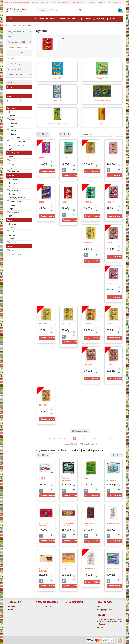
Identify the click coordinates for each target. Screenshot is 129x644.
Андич (13, 130)
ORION (42, 479)
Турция (12, 116)
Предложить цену (48, 171)
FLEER (12, 157)
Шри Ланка (14, 212)
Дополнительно (76, 602)
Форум (42, 2)
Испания (13, 112)
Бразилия (13, 183)
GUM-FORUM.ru (51, 2)
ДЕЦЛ (12, 231)
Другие (14, 134)
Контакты (108, 19)
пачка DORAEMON (111, 480)
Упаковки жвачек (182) (20, 42)
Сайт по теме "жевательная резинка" (17, 2)
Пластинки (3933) (17, 53)
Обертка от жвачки (44, 525)
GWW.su (34, 2)
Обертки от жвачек (17, 25)
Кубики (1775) (15, 58)
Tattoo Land (14, 228)
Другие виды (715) (20, 75)
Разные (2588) (16, 69)
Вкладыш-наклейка (44, 571)
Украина (13, 209)
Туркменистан (15, 201)
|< (49, 439)
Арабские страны (17, 145)
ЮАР (11, 216)
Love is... (13, 224)
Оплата (74, 19)
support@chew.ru (106, 610)
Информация (14, 602)
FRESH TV (88, 202)
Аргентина (14, 179)
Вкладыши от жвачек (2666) (20, 34)
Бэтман (12, 250)
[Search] (67, 10)
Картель (14, 123)
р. (92, 2)
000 (99, 606)
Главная (42, 19)
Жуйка (12, 239)
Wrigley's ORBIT (113, 569)
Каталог (58, 19)
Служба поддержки (47, 602)
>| (110, 439)
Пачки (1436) (15, 64)
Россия (12, 119)
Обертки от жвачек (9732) (20, 48)
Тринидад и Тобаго (17, 198)
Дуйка (12, 235)
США (64, 569)
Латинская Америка (18, 141)
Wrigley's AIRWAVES (66, 480)
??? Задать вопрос (45, 606)
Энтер (13, 127)
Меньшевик (15, 138)
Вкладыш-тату (113, 524)
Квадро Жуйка (15, 242)
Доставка (91, 19)
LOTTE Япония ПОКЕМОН (68, 525)
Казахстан (14, 190)
